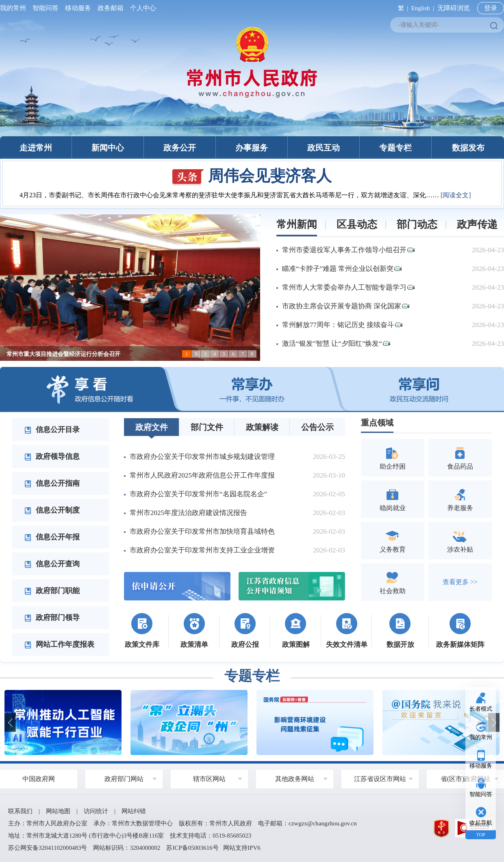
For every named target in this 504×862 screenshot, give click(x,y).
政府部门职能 (52, 591)
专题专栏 (395, 148)
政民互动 (324, 148)
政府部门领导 (52, 618)
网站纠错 (134, 811)
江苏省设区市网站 (380, 779)
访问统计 (96, 811)
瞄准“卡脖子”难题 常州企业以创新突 (342, 269)
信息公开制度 (52, 510)
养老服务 (460, 499)
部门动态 (417, 224)
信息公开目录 (52, 430)
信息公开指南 (52, 483)
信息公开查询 (52, 564)
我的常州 (15, 8)
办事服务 (252, 148)
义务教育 (393, 540)
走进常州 (36, 148)
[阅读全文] (456, 195)
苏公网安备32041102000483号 (48, 848)
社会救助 (393, 582)
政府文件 (152, 427)
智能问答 (46, 8)
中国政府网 (39, 779)
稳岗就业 (393, 499)
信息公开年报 (52, 537)
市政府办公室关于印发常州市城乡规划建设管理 (202, 457)
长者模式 (481, 709)
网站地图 (58, 811)
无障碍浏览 (454, 8)
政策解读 (262, 427)
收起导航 (481, 823)
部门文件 (207, 427)
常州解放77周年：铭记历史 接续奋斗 (342, 325)
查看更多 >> (460, 582)
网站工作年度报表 (59, 644)
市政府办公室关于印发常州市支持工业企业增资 (202, 550)
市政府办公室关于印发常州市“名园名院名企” (198, 494)
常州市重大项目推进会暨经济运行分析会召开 (63, 354)
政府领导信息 (52, 456)
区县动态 (357, 224)
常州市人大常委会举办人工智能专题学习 (348, 287)
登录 (491, 8)
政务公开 (180, 148)
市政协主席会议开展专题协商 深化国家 (346, 306)
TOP (480, 835)
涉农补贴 (460, 540)
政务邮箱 (111, 8)
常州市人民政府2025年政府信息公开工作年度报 (202, 475)
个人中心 (141, 8)
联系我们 (20, 811)
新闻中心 (108, 148)
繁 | (401, 8)
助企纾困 (393, 457)
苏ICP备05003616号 (192, 848)
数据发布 (468, 148)
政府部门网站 (124, 779)
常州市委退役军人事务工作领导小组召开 (348, 250)
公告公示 (317, 427)
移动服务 (78, 8)
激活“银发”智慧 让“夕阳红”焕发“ (336, 344)
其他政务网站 (295, 779)
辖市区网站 (209, 779)
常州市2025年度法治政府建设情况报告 (188, 513)
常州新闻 (297, 224)
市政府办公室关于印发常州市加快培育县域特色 (202, 531)
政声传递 (477, 224)
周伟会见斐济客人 (252, 176)
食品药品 (460, 457)
